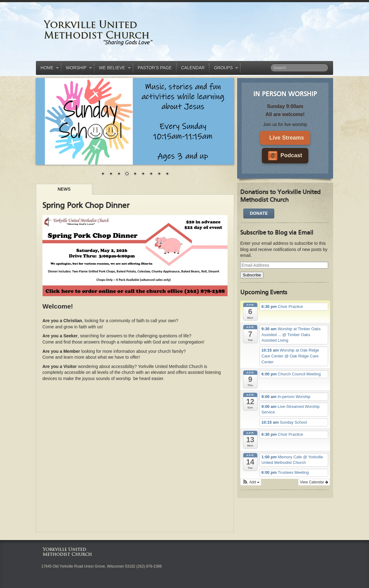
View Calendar (314, 482)
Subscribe (252, 275)
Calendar (193, 68)
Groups (224, 69)
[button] (251, 482)
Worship (77, 69)
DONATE (259, 213)
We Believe (113, 69)
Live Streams (287, 138)
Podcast (285, 156)
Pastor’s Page (155, 68)
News (64, 189)
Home (47, 69)
